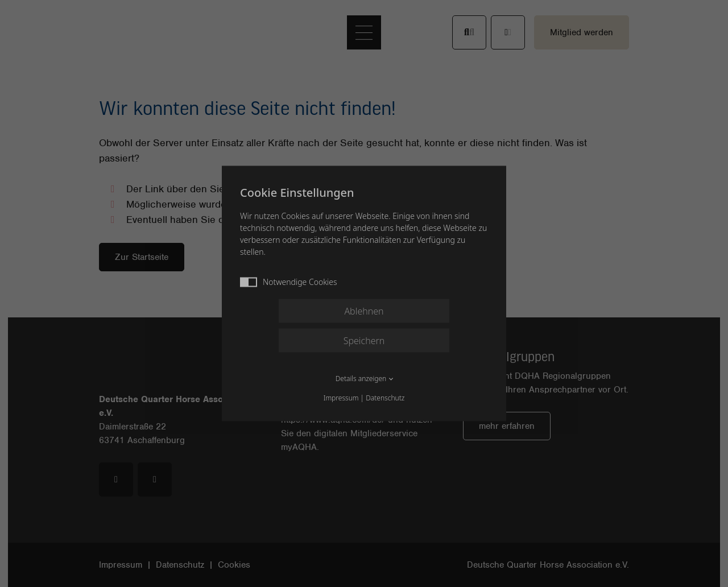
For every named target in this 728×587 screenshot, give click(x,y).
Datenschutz (385, 398)
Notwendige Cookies (289, 282)
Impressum (341, 398)
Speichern (364, 341)
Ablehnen (364, 311)
